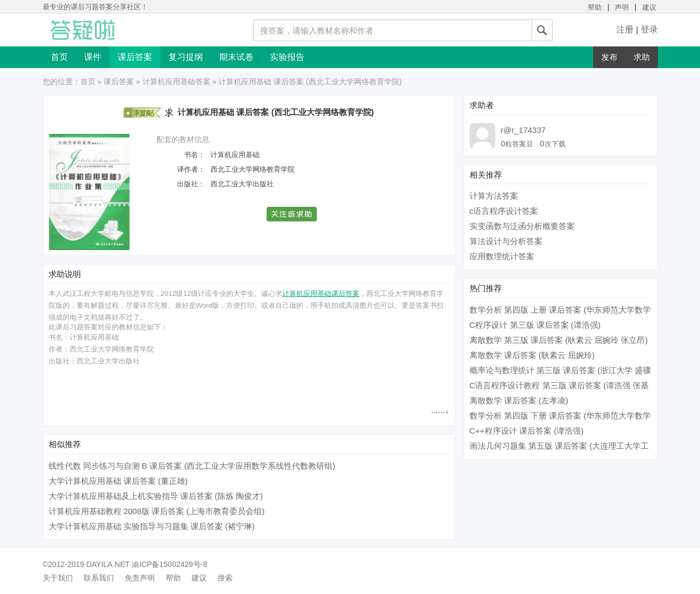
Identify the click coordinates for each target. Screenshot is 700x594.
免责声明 (140, 578)
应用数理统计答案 (502, 256)
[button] (292, 214)
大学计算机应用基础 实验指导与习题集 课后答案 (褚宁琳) (152, 526)
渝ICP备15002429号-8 (169, 564)
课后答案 (135, 57)
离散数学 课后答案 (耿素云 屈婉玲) (532, 355)
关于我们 (58, 578)
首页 (59, 57)
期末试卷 (236, 57)
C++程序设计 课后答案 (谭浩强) (527, 431)
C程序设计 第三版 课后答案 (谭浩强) (535, 325)
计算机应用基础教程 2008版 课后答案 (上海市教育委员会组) (157, 511)
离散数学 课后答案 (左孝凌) (519, 400)
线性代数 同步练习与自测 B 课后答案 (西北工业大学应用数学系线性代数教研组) (192, 466)
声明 (622, 7)
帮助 (595, 7)
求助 (642, 57)
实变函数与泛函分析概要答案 (522, 226)
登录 (649, 29)
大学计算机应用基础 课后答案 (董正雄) (118, 481)
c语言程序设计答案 (504, 211)
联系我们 (99, 578)
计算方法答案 (494, 196)
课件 (93, 57)
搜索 (225, 578)
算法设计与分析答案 (506, 241)
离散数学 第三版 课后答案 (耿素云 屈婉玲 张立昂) (559, 340)
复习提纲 (186, 57)
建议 (649, 7)
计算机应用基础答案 (176, 82)
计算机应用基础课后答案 (321, 293)
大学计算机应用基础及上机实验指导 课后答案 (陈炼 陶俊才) (156, 496)
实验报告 (287, 57)
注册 (625, 29)
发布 (609, 57)
